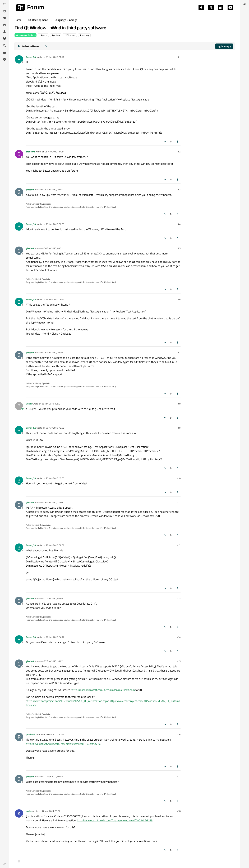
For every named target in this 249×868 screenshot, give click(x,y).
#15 (179, 661)
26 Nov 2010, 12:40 (53, 502)
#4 (179, 224)
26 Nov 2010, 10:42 (51, 404)
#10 (179, 478)
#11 (179, 502)
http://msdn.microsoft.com (87, 690)
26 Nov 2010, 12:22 (55, 428)
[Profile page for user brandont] (19, 154)
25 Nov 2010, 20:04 (53, 190)
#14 (179, 637)
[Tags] (4, 18)
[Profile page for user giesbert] (19, 192)
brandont (30, 152)
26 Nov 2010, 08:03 (55, 224)
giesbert (30, 190)
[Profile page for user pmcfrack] (19, 737)
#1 (179, 57)
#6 (179, 299)
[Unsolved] (4, 59)
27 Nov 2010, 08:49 (53, 598)
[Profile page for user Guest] (19, 406)
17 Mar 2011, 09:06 (51, 811)
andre (29, 811)
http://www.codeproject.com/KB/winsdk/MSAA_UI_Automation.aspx (67, 701)
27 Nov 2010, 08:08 (55, 545)
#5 (179, 248)
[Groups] (4, 39)
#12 (179, 545)
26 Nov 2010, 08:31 (53, 248)
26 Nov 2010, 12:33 (55, 478)
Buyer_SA (31, 57)
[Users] (4, 32)
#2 (179, 152)
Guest (29, 404)
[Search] (4, 46)
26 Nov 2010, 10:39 (53, 353)
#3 (179, 190)
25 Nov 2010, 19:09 (54, 152)
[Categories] (4, 4)
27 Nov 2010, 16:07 (53, 661)
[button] (4, 864)
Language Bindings (26, 35)
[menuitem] (245, 4)
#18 (179, 811)
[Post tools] (178, 141)
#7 (179, 353)
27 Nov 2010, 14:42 (55, 637)
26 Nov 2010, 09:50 (55, 299)
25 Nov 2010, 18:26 (55, 57)
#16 (179, 734)
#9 (179, 428)
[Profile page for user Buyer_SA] (19, 59)
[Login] (245, 4)
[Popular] (4, 25)
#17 (179, 777)
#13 (179, 598)
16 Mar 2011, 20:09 (55, 734)
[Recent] (4, 11)
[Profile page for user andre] (19, 813)
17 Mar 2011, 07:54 (53, 777)
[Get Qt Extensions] (4, 52)
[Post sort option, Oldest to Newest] (29, 46)
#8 (179, 404)
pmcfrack (31, 734)
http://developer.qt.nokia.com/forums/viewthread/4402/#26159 (64, 744)
